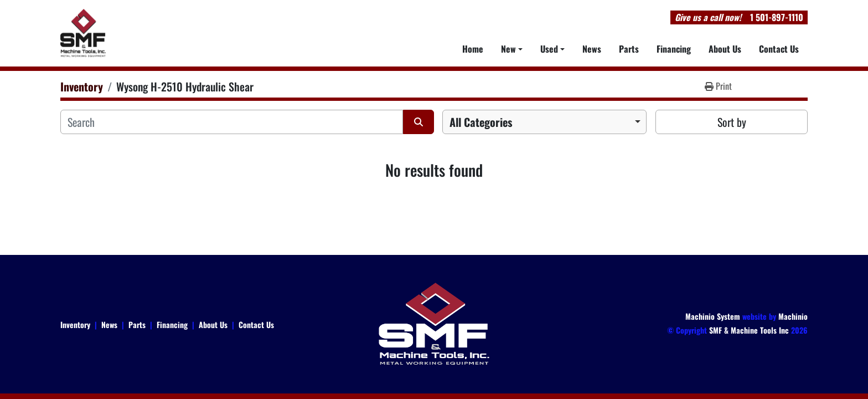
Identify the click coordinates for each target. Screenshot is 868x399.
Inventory (75, 324)
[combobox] (544, 122)
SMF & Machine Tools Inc (749, 330)
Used (549, 49)
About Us (725, 49)
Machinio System (713, 316)
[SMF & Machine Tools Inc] (434, 323)
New (508, 49)
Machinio (793, 316)
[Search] (232, 122)
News (592, 49)
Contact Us (779, 49)
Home (473, 49)
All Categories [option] (481, 122)
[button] (512, 49)
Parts (629, 49)
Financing (674, 49)
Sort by (732, 122)
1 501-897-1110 (777, 17)
